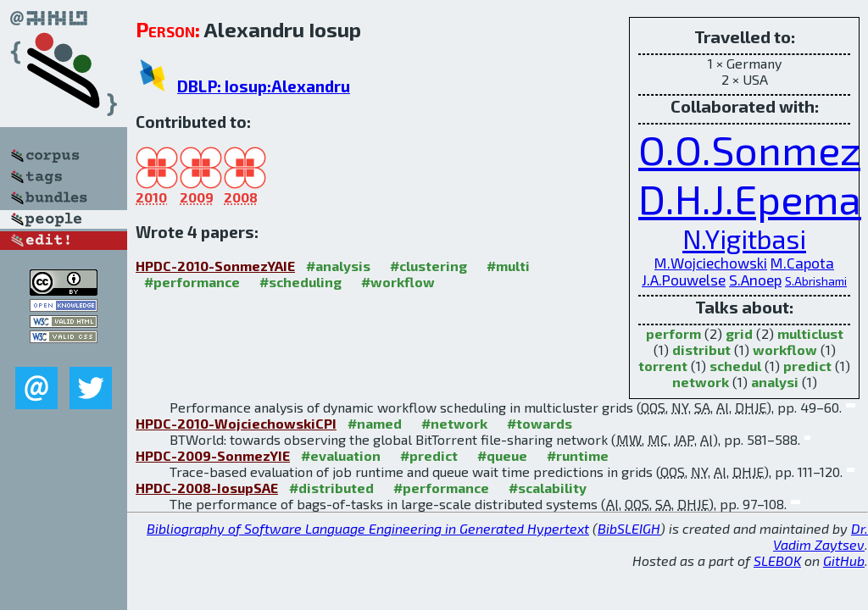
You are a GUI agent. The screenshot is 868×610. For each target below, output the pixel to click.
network (701, 382)
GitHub (844, 560)
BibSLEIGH (629, 528)
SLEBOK (777, 560)
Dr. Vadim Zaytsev (821, 536)
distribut (701, 349)
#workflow (398, 282)
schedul (735, 366)
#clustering (428, 266)
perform (673, 333)
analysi (775, 382)
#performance (192, 282)
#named (375, 423)
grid (739, 333)
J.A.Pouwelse (684, 280)
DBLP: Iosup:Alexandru (264, 86)
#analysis (338, 266)
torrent (663, 366)
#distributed (331, 488)
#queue (502, 455)
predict (807, 366)
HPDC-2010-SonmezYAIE (215, 266)
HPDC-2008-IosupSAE (207, 488)
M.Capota (802, 263)
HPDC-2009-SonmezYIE (213, 455)
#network (454, 423)
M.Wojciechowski (711, 263)
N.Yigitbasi (744, 238)
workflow (785, 349)
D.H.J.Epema (750, 198)
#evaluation (341, 455)
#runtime (578, 455)
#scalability (548, 488)
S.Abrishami (816, 281)
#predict (429, 455)
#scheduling (300, 282)
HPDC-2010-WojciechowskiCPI (236, 423)
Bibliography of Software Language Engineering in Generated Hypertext (368, 528)
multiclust (810, 333)
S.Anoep (755, 280)
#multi (508, 266)
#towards (540, 423)
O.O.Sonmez (749, 149)
